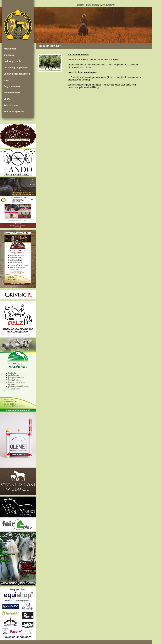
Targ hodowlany (12, 86)
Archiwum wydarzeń (14, 111)
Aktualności (10, 49)
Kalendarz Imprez (12, 93)
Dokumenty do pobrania (16, 68)
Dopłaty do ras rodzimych (17, 74)
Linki (6, 80)
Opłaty (7, 99)
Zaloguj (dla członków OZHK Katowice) (96, 5)
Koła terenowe (11, 105)
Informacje (9, 55)
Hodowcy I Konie (12, 61)
